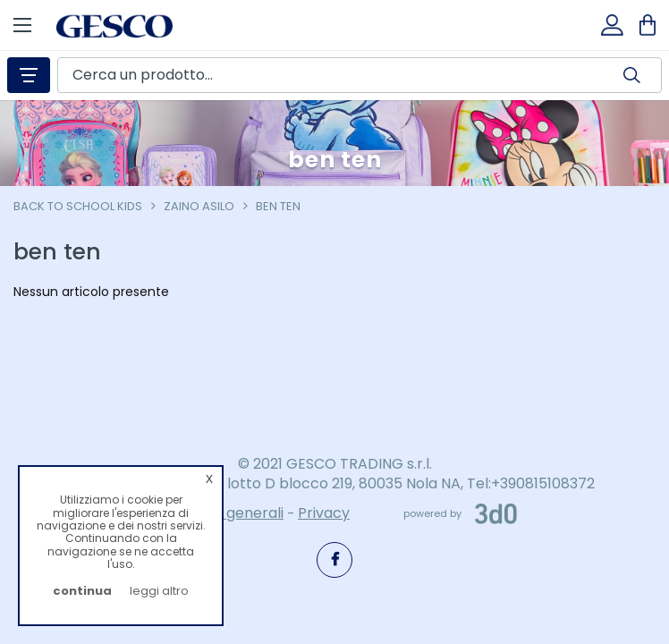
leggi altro (159, 591)
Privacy (324, 513)
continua (82, 591)
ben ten (278, 206)
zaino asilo (199, 206)
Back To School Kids (78, 206)
